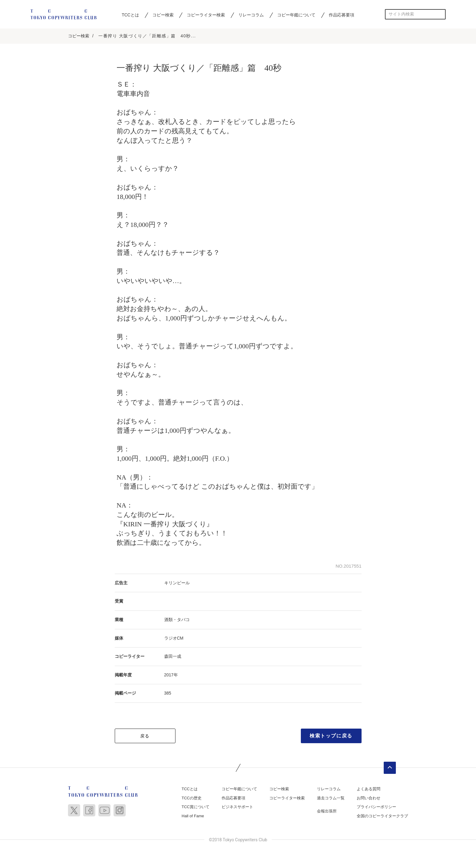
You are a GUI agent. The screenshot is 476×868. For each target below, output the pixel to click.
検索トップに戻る (331, 736)
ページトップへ (390, 768)
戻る (145, 736)
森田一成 (173, 657)
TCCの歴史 (192, 799)
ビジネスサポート (237, 807)
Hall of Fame (193, 817)
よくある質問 (369, 789)
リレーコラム (251, 15)
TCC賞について (195, 807)
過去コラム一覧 (331, 799)
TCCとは (130, 15)
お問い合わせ (369, 799)
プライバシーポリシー (376, 807)
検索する (441, 14)
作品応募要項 (342, 15)
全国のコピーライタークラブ (382, 817)
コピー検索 (163, 15)
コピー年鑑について (296, 15)
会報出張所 (327, 812)
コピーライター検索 (206, 15)
